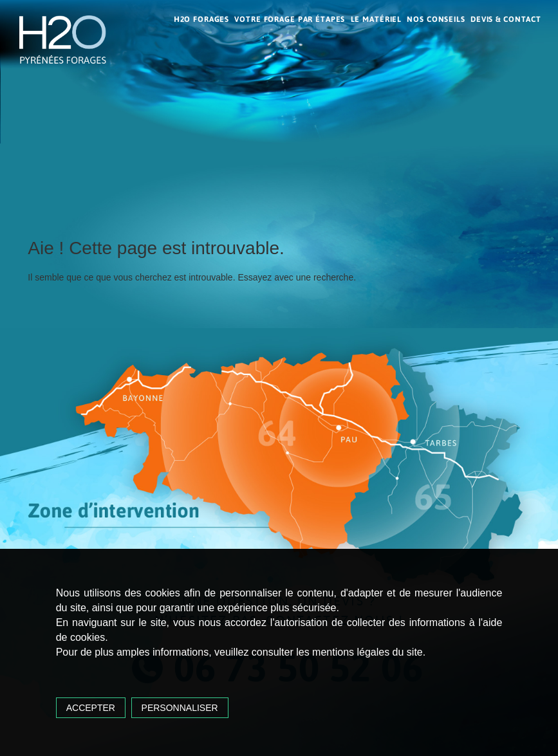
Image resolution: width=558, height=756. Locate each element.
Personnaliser (180, 708)
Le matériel (377, 19)
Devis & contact (506, 19)
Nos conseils (436, 19)
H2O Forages (202, 19)
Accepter (91, 708)
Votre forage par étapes (290, 19)
